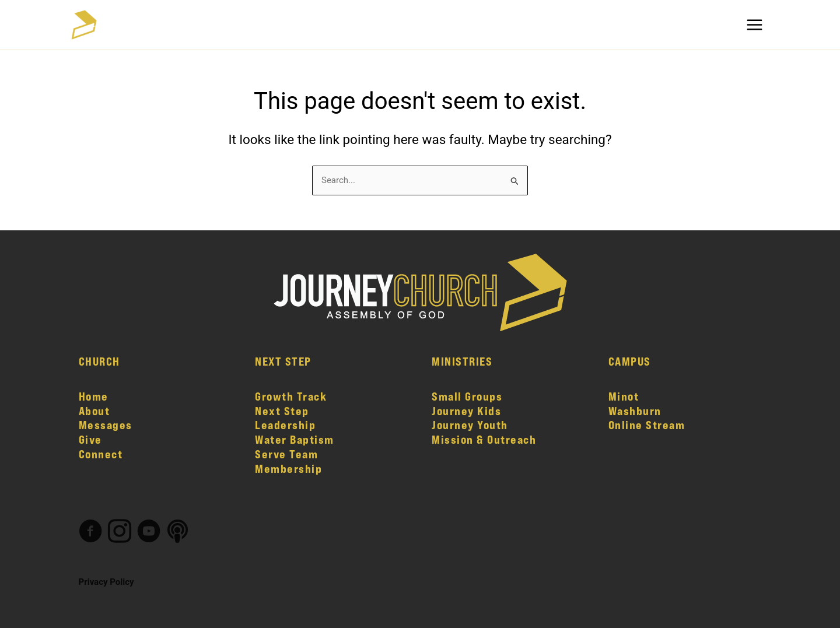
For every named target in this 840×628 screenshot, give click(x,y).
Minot (624, 396)
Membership (288, 469)
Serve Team (286, 454)
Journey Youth (470, 425)
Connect (101, 454)
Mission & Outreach (484, 439)
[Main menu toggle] (755, 25)
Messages (106, 425)
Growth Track (291, 396)
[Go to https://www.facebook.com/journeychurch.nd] (90, 533)
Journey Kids (466, 411)
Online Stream (647, 425)
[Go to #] (178, 532)
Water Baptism (295, 439)
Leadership (285, 425)
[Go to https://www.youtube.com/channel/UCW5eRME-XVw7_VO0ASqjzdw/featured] (149, 533)
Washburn (635, 411)
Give (90, 439)
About (94, 411)
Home (94, 396)
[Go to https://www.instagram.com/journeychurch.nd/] (120, 533)
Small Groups (467, 396)
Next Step (282, 411)
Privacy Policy (106, 582)
